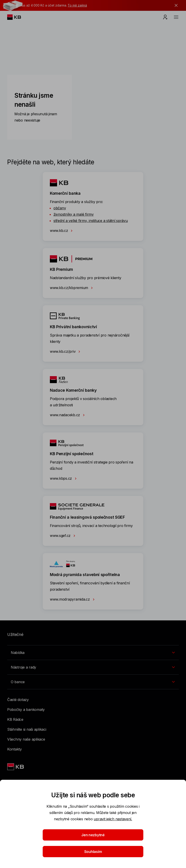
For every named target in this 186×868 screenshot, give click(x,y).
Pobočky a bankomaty (26, 710)
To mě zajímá (77, 5)
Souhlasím (93, 852)
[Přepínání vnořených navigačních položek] (93, 653)
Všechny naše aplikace (26, 739)
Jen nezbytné (93, 835)
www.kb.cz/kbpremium (72, 288)
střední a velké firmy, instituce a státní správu (91, 221)
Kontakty (14, 749)
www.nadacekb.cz (68, 415)
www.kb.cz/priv (66, 352)
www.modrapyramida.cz (73, 599)
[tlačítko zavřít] (175, 5)
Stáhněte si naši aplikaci (27, 729)
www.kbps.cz (64, 479)
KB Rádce (15, 719)
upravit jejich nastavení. (113, 819)
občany (60, 208)
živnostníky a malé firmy (74, 214)
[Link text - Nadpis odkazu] (16, 767)
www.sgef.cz (63, 536)
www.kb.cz (62, 231)
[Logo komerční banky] (18, 17)
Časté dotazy (18, 700)
